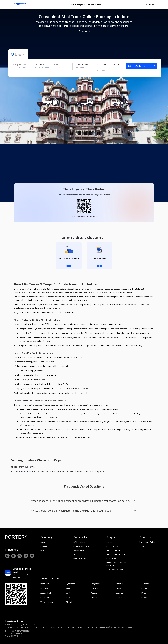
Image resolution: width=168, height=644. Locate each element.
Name (57, 64)
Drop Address (40, 64)
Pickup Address (20, 64)
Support (150, 4)
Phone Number (83, 64)
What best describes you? (108, 66)
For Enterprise (78, 4)
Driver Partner (95, 4)
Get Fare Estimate (141, 66)
